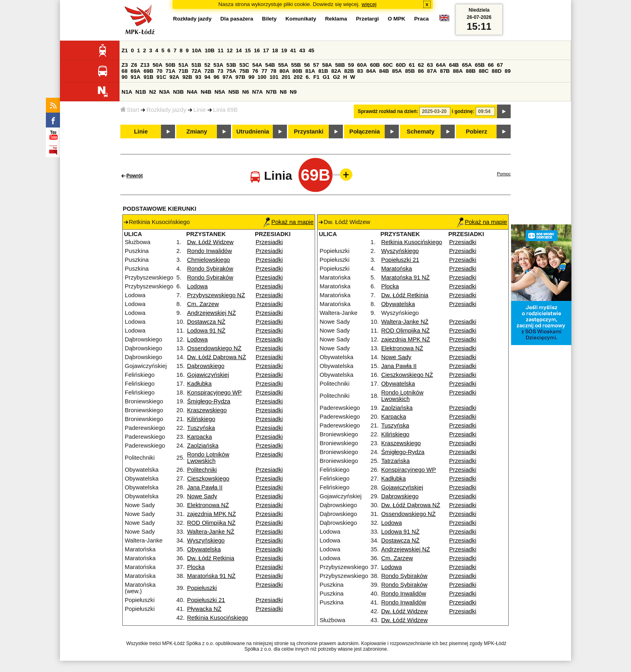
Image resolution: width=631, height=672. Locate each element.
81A (310, 71)
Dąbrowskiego (206, 366)
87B (445, 71)
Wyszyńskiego (206, 540)
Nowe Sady (202, 496)
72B (209, 71)
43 (302, 50)
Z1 (125, 50)
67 (500, 65)
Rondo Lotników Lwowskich (208, 458)
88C (484, 71)
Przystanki (308, 132)
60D (401, 65)
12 (230, 50)
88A (458, 71)
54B (270, 65)
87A (432, 71)
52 (207, 65)
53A (218, 65)
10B (210, 50)
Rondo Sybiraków (210, 269)
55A (283, 65)
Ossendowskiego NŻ (214, 348)
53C (244, 65)
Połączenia (365, 132)
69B (148, 71)
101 (274, 77)
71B (184, 71)
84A (371, 71)
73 (220, 71)
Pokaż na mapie (288, 222)
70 (160, 71)
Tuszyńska (201, 428)
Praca (421, 19)
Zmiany (197, 132)
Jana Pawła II (205, 487)
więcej (369, 4)
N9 (293, 92)
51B (196, 65)
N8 (283, 92)
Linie (200, 110)
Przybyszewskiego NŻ (216, 295)
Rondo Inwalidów (210, 251)
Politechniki (202, 470)
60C (388, 65)
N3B (178, 92)
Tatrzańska (395, 461)
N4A (192, 92)
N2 (153, 92)
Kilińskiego (201, 419)
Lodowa (197, 286)
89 (508, 71)
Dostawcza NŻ (206, 322)
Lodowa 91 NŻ (206, 331)
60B (375, 65)
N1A (127, 92)
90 (125, 77)
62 (421, 65)
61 (412, 65)
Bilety (269, 19)
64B (454, 65)
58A (327, 65)
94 (207, 77)
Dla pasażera (237, 19)
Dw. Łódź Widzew (210, 242)
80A (284, 71)
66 (491, 65)
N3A (165, 92)
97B (240, 77)
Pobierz (477, 132)
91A (136, 77)
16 (257, 50)
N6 (246, 92)
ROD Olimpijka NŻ (211, 523)
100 (262, 77)
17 (266, 50)
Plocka (196, 567)
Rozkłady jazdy (166, 110)
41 (293, 50)
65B (480, 65)
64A (441, 65)
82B (349, 71)
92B (187, 77)
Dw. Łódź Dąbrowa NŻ (217, 357)
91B (148, 77)
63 (430, 65)
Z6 (134, 65)
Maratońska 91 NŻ (211, 576)
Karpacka (200, 437)
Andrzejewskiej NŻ (211, 313)
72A (196, 71)
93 (198, 77)
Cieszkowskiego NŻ (407, 375)
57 (316, 65)
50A (157, 65)
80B (297, 71)
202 (298, 77)
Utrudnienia (253, 132)
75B (244, 71)
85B (410, 71)
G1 (326, 77)
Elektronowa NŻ (208, 505)
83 (360, 71)
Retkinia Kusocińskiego (218, 618)
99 (251, 77)
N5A (220, 92)
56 (307, 65)
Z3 (125, 65)
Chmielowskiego (209, 260)
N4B (206, 92)
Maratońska (397, 269)
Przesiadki (269, 242)
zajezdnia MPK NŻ (211, 514)
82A (336, 71)
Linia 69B (226, 110)
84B (384, 71)
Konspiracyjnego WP (214, 393)
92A (174, 77)
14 (239, 50)
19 (284, 50)
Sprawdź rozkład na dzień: (388, 111)
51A (184, 65)
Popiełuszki (202, 588)
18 (275, 50)
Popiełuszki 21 (206, 600)
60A (362, 65)
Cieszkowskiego (208, 479)
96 (216, 77)
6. (308, 77)
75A (231, 71)
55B (296, 65)
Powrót (135, 176)
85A (397, 71)
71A (170, 71)
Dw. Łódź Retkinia (211, 558)
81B (323, 71)
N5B (234, 92)
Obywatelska (204, 549)
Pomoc (504, 174)
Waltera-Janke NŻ (211, 532)
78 (273, 71)
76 (255, 71)
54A (257, 65)
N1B (141, 92)
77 (264, 71)
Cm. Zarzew (203, 304)
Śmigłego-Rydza (209, 401)
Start (130, 110)
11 (221, 50)
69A (136, 71)
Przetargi (367, 19)
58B (340, 65)
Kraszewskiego (207, 410)
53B (231, 65)
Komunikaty (301, 19)
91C (161, 77)
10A (197, 50)
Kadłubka (199, 384)
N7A (258, 92)
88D (497, 71)
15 (248, 50)
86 (421, 71)
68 (125, 71)
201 (286, 77)
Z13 (145, 65)
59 (351, 65)
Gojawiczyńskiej (208, 375)
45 (311, 50)
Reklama (336, 19)
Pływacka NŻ (204, 609)
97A (227, 77)
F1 (316, 77)
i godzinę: (463, 111)
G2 (336, 77)
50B (170, 65)
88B (471, 71)
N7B (271, 92)
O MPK (397, 19)
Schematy (420, 132)
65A (467, 65)
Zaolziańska (203, 446)
